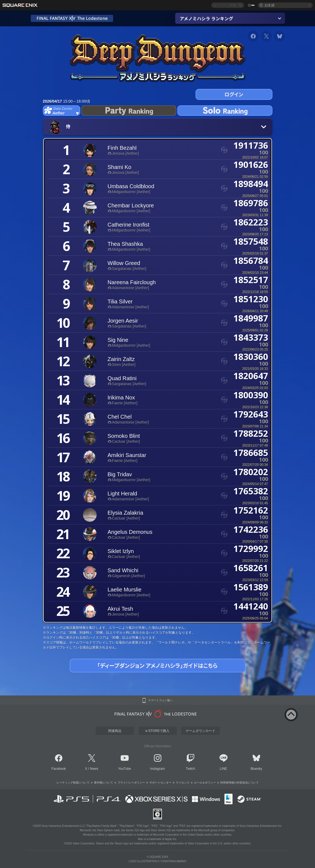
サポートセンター (160, 783)
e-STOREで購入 (158, 731)
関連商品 (115, 731)
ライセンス (183, 783)
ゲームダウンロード (200, 731)
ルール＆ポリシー (205, 783)
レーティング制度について (73, 783)
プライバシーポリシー (131, 783)
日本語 (269, 5)
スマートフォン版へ (160, 700)
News (94, 769)
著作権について (104, 783)
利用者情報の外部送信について (239, 783)
